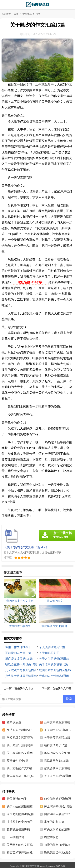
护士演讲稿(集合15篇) (58, 806)
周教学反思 (51, 837)
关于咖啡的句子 (49, 653)
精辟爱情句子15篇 (56, 745)
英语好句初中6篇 (18, 761)
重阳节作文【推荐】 (18, 647)
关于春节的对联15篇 (57, 738)
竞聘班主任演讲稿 (18, 829)
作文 (38, 14)
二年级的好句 (15, 837)
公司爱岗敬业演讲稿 (57, 722)
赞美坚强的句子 (17, 799)
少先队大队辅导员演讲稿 (21, 676)
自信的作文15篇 (62, 688)
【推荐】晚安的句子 (20, 822)
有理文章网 (33, 866)
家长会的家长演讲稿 (57, 768)
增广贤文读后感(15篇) (19, 659)
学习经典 (27, 14)
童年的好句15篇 (54, 822)
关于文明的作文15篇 (20, 768)
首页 (16, 14)
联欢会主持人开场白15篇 (21, 664)
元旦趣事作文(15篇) (57, 761)
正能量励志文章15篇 (18, 653)
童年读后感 (14, 722)
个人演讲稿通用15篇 (52, 647)
